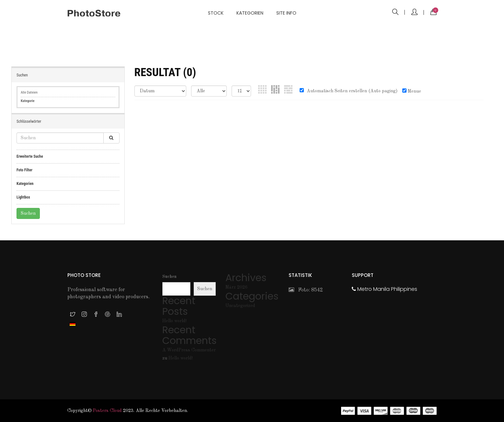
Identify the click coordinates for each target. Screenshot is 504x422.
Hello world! (174, 321)
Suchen (169, 277)
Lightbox (23, 197)
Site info (286, 13)
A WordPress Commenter (189, 350)
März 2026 (236, 287)
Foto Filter (24, 170)
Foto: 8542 (306, 290)
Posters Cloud (107, 411)
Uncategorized (240, 306)
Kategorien (250, 13)
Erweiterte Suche (30, 156)
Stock (216, 13)
